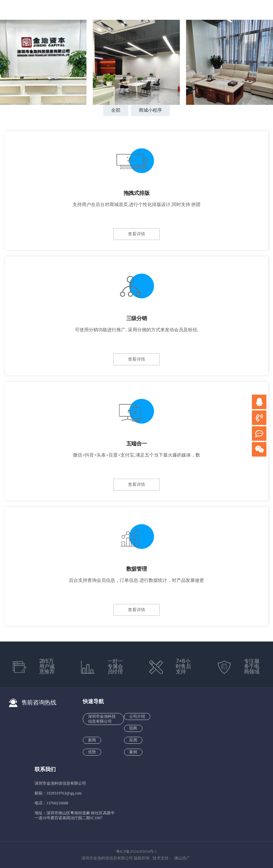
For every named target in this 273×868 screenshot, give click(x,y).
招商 (133, 728)
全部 (116, 110)
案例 (133, 752)
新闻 (92, 740)
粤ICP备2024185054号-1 (137, 852)
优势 (92, 752)
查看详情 (136, 234)
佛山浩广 (182, 858)
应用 (133, 740)
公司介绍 (137, 716)
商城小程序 (150, 110)
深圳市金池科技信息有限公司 (102, 719)
